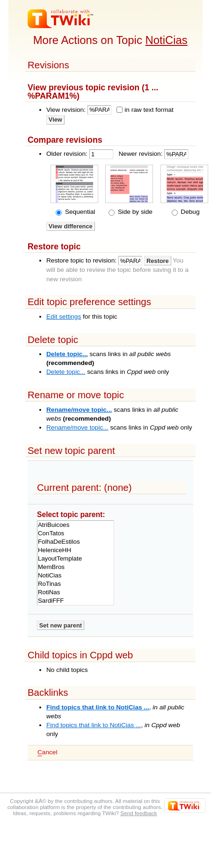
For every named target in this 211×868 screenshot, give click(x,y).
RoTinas (76, 584)
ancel (47, 752)
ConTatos (76, 533)
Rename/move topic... (79, 410)
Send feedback (138, 813)
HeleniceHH (76, 550)
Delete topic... (67, 354)
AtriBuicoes (76, 525)
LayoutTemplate (76, 559)
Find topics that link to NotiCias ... (98, 707)
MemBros (76, 567)
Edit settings (64, 317)
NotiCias (167, 40)
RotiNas (76, 592)
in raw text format (149, 110)
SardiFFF (76, 601)
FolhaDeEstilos (76, 542)
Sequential (79, 212)
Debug (189, 212)
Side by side (134, 212)
